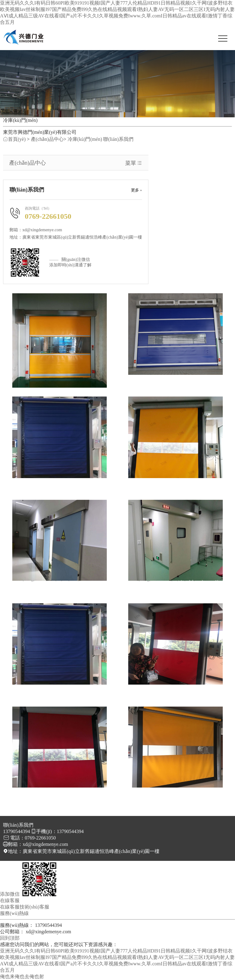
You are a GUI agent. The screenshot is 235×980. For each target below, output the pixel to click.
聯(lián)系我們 (118, 139)
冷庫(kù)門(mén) (85, 139)
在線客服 (10, 907)
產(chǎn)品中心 (47, 139)
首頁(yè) (14, 139)
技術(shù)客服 (34, 907)
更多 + (137, 190)
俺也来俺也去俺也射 (22, 976)
